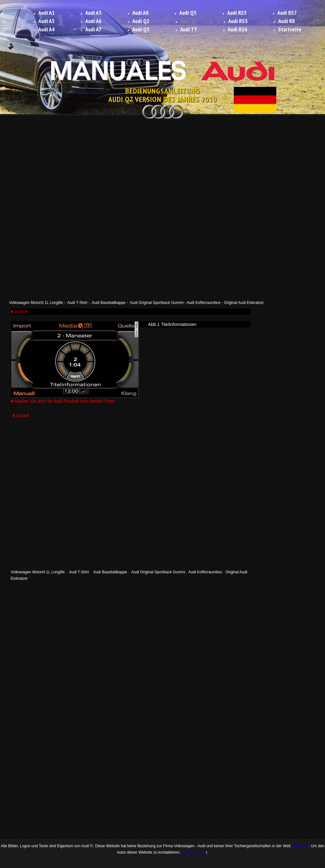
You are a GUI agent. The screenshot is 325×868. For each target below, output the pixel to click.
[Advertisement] (163, 169)
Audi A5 (93, 13)
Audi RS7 (287, 13)
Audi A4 (46, 29)
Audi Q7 (189, 21)
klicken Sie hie (194, 852)
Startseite (290, 29)
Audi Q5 (188, 13)
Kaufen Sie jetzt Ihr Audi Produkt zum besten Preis (65, 401)
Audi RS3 (237, 13)
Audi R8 (287, 21)
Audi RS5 (238, 21)
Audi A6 (93, 21)
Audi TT (189, 29)
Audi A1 (46, 13)
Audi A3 (46, 21)
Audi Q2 (141, 21)
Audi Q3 (141, 29)
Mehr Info (301, 846)
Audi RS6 (238, 29)
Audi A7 (93, 29)
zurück (21, 312)
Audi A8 (140, 13)
